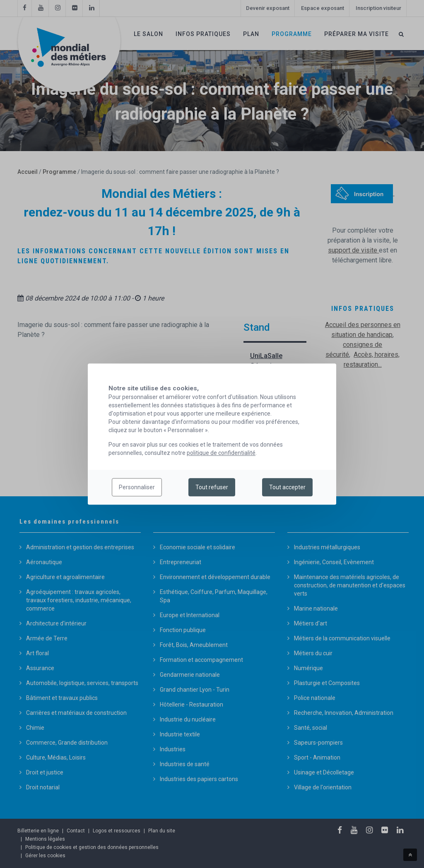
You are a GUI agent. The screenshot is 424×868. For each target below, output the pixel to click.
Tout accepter (287, 487)
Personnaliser (137, 487)
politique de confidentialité (221, 453)
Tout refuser (212, 487)
